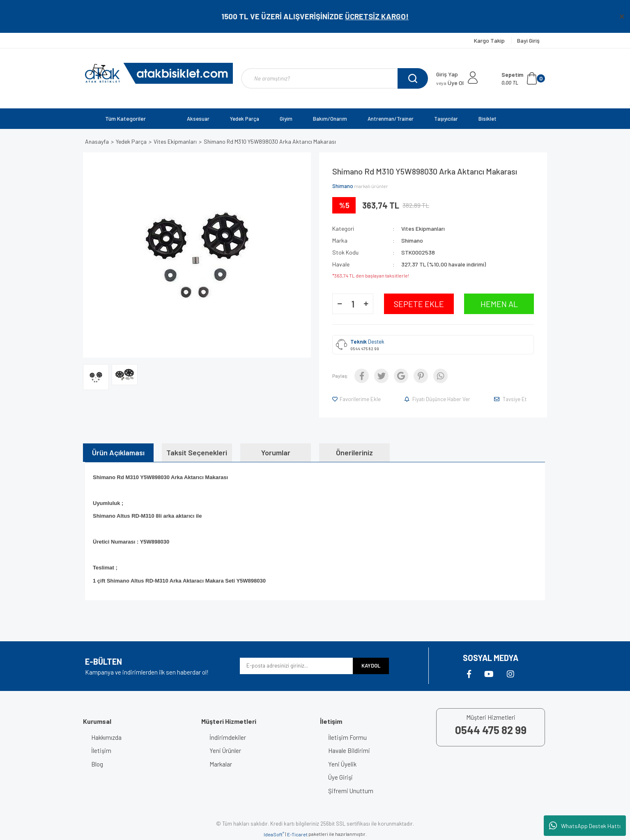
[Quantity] (353, 304)
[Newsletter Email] (296, 666)
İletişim (101, 750)
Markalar (221, 764)
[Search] (335, 78)
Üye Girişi (340, 777)
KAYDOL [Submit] (371, 666)
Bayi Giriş (528, 40)
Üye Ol (450, 83)
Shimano (343, 186)
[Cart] (523, 78)
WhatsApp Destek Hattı (585, 826)
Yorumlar (276, 452)
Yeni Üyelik (342, 764)
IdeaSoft (274, 834)
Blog (97, 764)
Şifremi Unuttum (351, 791)
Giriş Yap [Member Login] (447, 74)
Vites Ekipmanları (423, 228)
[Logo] (159, 73)
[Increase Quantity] (366, 304)
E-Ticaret (297, 834)
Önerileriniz (354, 452)
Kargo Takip (490, 40)
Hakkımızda (106, 737)
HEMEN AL (499, 304)
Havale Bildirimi (349, 750)
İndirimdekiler (228, 737)
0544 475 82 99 (365, 349)
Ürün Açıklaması (118, 452)
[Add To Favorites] (357, 399)
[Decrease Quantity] (340, 304)
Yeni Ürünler (225, 750)
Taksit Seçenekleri (197, 452)
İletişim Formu (347, 737)
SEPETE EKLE (419, 304)
